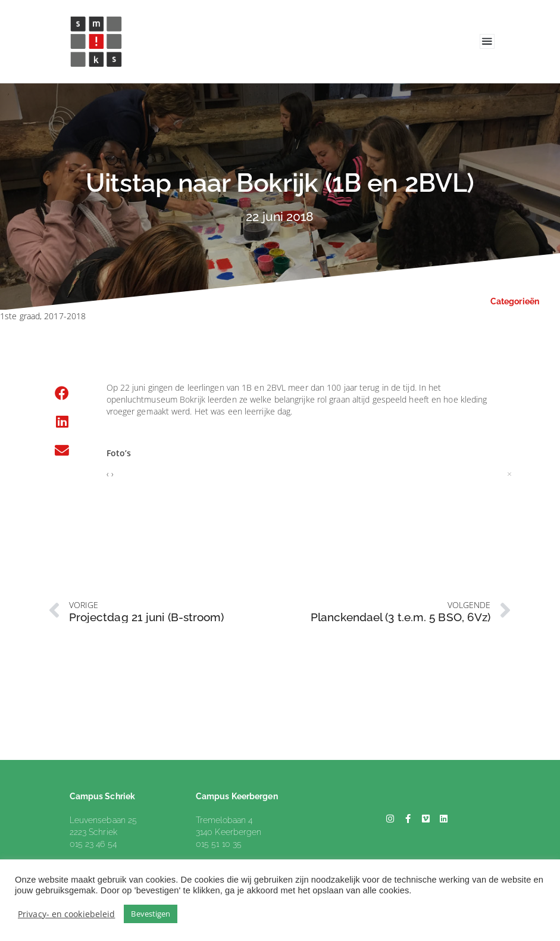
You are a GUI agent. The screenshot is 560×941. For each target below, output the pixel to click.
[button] (62, 393)
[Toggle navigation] (487, 41)
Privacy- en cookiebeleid (66, 914)
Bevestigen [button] (151, 914)
